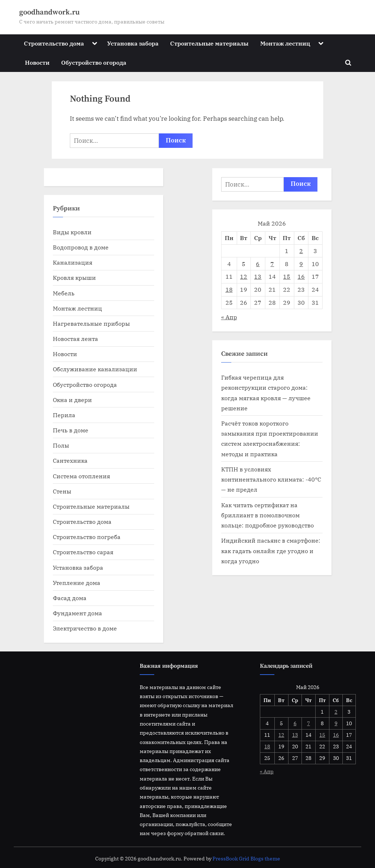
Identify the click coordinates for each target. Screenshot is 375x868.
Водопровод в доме (81, 247)
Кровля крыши (74, 277)
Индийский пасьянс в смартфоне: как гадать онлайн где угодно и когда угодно (271, 551)
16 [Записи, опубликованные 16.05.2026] (301, 276)
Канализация (73, 262)
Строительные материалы (209, 43)
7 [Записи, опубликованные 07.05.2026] (272, 264)
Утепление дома (77, 583)
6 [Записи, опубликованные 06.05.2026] (258, 264)
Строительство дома (54, 43)
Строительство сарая (83, 552)
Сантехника (70, 460)
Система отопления (81, 476)
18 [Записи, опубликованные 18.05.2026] (229, 289)
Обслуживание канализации (95, 369)
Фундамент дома (77, 613)
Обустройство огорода (94, 62)
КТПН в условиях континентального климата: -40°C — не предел (271, 479)
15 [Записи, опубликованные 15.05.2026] (287, 276)
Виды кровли (72, 232)
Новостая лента (75, 339)
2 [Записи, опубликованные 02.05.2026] (301, 251)
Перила (64, 415)
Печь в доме (71, 430)
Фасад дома (70, 598)
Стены (62, 491)
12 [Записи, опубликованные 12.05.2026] (244, 276)
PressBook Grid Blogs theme (246, 859)
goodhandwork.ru (49, 12)
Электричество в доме (85, 628)
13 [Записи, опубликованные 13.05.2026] (258, 276)
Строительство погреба (87, 537)
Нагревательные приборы (91, 323)
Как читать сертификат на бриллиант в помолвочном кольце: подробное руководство (267, 515)
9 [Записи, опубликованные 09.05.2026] (301, 264)
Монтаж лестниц (285, 43)
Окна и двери (72, 400)
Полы (61, 445)
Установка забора (133, 43)
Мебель (64, 293)
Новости (37, 62)
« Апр (229, 317)
